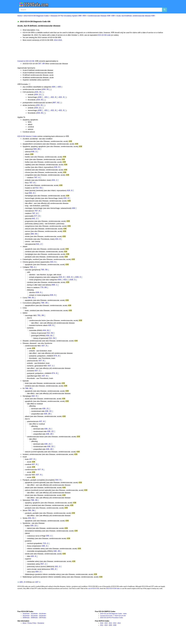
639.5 (78, 282)
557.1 (43, 575)
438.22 (48, 419)
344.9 (58, 489)
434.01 (40, 101)
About (24, 634)
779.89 (43, 292)
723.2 (45, 554)
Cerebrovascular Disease (101, 16)
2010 (41, 627)
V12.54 (38, 190)
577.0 (37, 219)
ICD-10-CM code (104, 35)
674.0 (56, 362)
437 (37, 593)
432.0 (53, 98)
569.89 (37, 151)
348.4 (44, 556)
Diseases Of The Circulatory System (68, 16)
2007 (41, 629)
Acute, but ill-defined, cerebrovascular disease (136, 16)
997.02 (56, 103)
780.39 (44, 308)
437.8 (45, 383)
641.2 (35, 222)
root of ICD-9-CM (93, 600)
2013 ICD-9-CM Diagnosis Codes (36, 16)
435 (59, 87)
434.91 (45, 90)
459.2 (38, 583)
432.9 (61, 98)
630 (59, 285)
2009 (24, 629)
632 (65, 285)
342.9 (34, 403)
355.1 (49, 546)
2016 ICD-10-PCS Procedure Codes (112, 629)
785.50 (31, 520)
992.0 (32, 196)
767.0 (32, 185)
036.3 (34, 153)
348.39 (57, 562)
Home (20, 16)
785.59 (44, 274)
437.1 (51, 372)
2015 (60, 40)
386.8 (53, 580)
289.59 (34, 238)
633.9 (69, 282)
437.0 (41, 367)
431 (46, 98)
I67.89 (41, 64)
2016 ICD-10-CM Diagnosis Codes (111, 625)
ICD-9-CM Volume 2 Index (27, 138)
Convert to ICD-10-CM (26, 61)
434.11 (38, 95)
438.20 (47, 421)
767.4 (37, 180)
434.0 (58, 243)
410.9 (57, 169)
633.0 (61, 282)
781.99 (41, 321)
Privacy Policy (32, 634)
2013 (41, 625)
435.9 (51, 331)
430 (53, 87)
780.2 (32, 272)
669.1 (55, 290)
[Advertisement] (64, 51)
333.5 (53, 266)
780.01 (31, 303)
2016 (102, 634)
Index (28, 625)
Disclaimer (41, 634)
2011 (32, 627)
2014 (56, 40)
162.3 (57, 577)
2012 (24, 627)
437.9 (44, 352)
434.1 (54, 183)
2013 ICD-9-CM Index (113, 600)
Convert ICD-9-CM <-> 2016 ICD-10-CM (113, 627)
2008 (32, 629)
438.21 (45, 416)
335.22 (33, 535)
